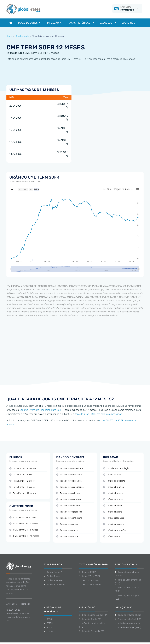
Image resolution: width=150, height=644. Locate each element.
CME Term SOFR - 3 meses (24, 524)
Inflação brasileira (114, 493)
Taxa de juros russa (67, 524)
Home (9, 36)
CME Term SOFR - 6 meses (24, 530)
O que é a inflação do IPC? (93, 615)
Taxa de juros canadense (70, 487)
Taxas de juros (30, 23)
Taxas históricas (81, 23)
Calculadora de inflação (116, 468)
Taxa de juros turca (67, 536)
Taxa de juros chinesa (68, 493)
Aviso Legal (12, 604)
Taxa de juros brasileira (69, 475)
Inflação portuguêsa (115, 530)
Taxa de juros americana (70, 468)
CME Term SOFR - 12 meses (24, 536)
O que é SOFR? (87, 572)
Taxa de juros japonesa (69, 512)
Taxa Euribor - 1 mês (21, 475)
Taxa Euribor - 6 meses (22, 487)
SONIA (48, 627)
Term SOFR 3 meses (90, 584)
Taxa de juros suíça (67, 530)
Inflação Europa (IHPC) (127, 623)
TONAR (48, 632)
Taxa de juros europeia (69, 499)
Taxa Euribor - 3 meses (22, 481)
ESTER (48, 623)
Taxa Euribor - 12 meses (23, 493)
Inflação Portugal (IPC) (92, 631)
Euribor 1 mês (52, 576)
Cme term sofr (22, 36)
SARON (48, 619)
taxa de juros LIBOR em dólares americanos (98, 414)
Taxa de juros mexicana (69, 518)
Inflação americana (114, 481)
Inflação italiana (113, 512)
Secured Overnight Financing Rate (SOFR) (42, 410)
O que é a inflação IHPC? (128, 619)
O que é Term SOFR (90, 576)
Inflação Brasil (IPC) (90, 619)
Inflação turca (112, 536)
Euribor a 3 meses (54, 580)
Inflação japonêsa (114, 518)
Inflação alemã (112, 475)
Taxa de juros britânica (69, 481)
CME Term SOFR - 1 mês (23, 518)
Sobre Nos (25, 604)
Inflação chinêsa (113, 499)
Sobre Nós (128, 23)
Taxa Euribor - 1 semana (23, 468)
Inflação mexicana (114, 524)
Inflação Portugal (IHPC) (128, 627)
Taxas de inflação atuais (128, 615)
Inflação (55, 23)
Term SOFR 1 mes (89, 580)
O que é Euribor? (53, 572)
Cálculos (108, 23)
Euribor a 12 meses (54, 584)
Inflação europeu (113, 506)
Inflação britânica (113, 487)
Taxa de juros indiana (68, 506)
